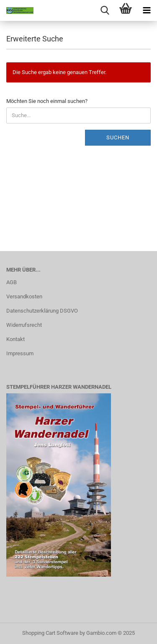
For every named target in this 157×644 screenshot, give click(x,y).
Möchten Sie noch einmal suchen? (47, 101)
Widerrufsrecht (24, 325)
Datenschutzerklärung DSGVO (42, 311)
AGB (12, 282)
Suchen (118, 137)
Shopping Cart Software (50, 633)
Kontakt (15, 339)
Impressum (20, 353)
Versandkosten (24, 296)
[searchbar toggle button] (105, 10)
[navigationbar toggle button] (147, 10)
